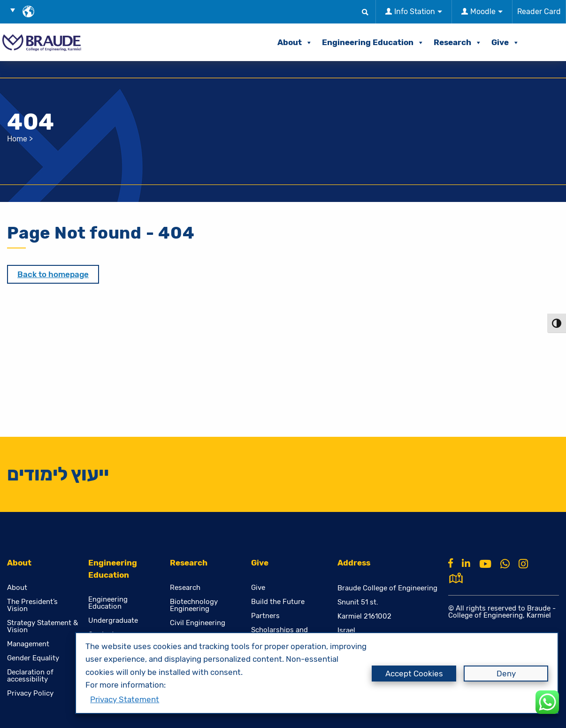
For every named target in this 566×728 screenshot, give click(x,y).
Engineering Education (373, 42)
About (295, 42)
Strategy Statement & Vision (42, 627)
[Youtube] (485, 564)
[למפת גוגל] (456, 577)
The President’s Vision (32, 605)
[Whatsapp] (505, 564)
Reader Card (539, 12)
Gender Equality (33, 658)
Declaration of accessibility (30, 676)
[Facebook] (451, 563)
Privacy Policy (30, 693)
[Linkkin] (466, 563)
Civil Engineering (198, 623)
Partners (265, 616)
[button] (16, 10)
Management (28, 644)
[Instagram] (523, 564)
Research (458, 42)
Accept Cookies (414, 674)
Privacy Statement (125, 699)
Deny (506, 674)
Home (17, 139)
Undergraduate (113, 621)
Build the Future (278, 602)
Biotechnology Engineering (194, 605)
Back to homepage (53, 274)
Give (505, 42)
